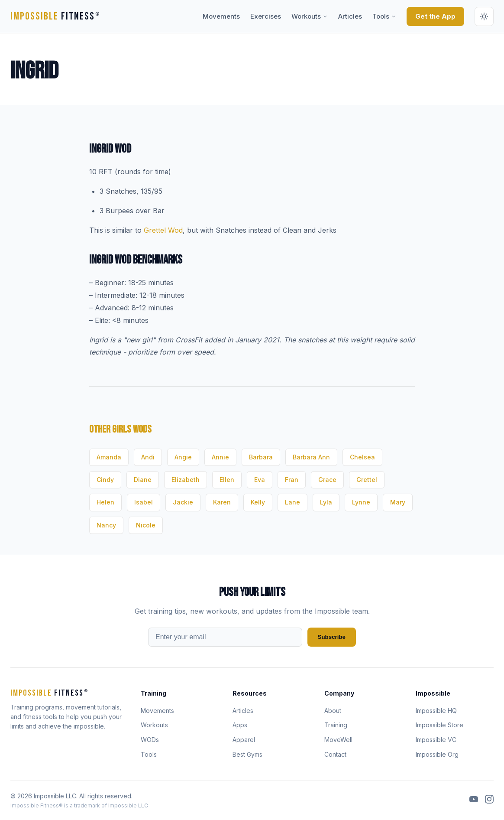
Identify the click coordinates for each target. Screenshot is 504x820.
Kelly (258, 502)
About (333, 711)
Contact (335, 754)
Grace (327, 480)
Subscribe (332, 637)
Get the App (435, 16)
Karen (222, 502)
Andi (148, 457)
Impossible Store (439, 725)
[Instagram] (489, 800)
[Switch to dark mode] (484, 16)
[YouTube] (474, 800)
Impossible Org (437, 754)
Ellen (227, 480)
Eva (260, 480)
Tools (384, 16)
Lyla (326, 502)
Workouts (310, 16)
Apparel (244, 740)
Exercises (266, 16)
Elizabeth (186, 480)
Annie (220, 457)
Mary (398, 502)
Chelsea (362, 457)
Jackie (183, 502)
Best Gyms (247, 754)
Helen (105, 502)
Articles (350, 16)
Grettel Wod (163, 230)
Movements (221, 16)
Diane (143, 480)
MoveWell (338, 740)
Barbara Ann (311, 457)
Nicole (146, 525)
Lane (292, 502)
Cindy (105, 480)
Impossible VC (436, 740)
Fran (292, 480)
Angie (183, 457)
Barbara (261, 457)
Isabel (144, 502)
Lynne (361, 502)
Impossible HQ (436, 711)
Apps (240, 725)
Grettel (367, 480)
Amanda (109, 457)
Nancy (106, 525)
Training (336, 725)
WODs (150, 740)
